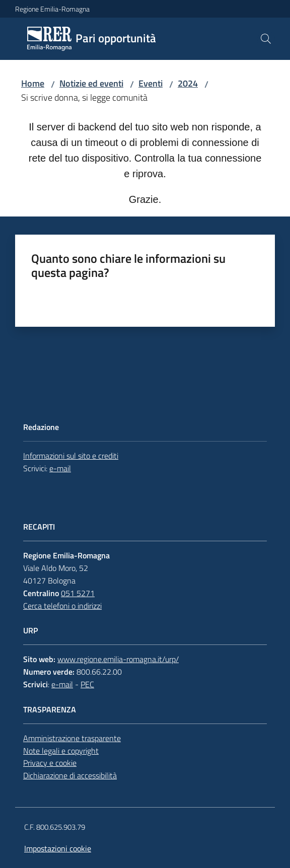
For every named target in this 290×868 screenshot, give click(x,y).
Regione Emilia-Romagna (52, 9)
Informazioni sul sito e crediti (71, 456)
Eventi (151, 83)
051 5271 (78, 593)
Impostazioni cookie (58, 848)
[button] (266, 39)
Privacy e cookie (50, 763)
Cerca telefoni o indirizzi (62, 606)
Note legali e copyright (61, 751)
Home (33, 83)
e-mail (60, 468)
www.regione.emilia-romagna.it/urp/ (118, 659)
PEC (87, 684)
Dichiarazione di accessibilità (70, 775)
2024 (188, 83)
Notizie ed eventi (91, 83)
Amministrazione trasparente (72, 738)
